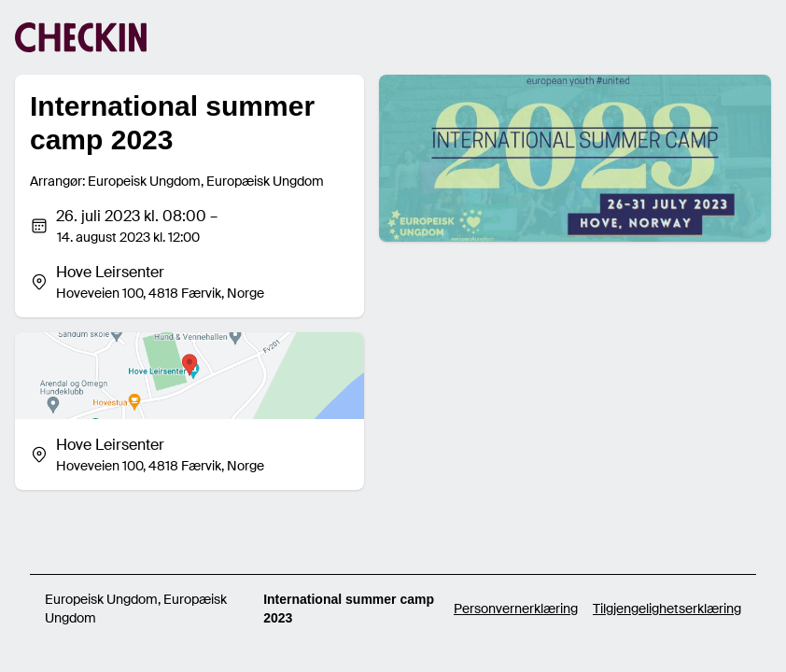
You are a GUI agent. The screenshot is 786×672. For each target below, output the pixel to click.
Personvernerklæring (516, 609)
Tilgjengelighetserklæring (667, 609)
